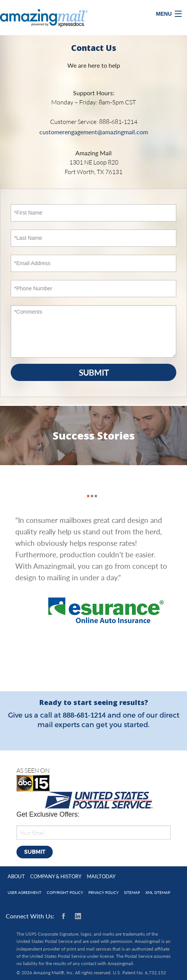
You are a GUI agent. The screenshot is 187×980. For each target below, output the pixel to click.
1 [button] (86, 488)
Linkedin (78, 916)
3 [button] (94, 488)
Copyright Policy (65, 893)
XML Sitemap (158, 893)
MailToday (101, 876)
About (16, 876)
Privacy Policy (103, 893)
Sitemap (132, 893)
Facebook (65, 916)
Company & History (56, 876)
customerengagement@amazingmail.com (94, 132)
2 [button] (90, 488)
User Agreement (24, 893)
